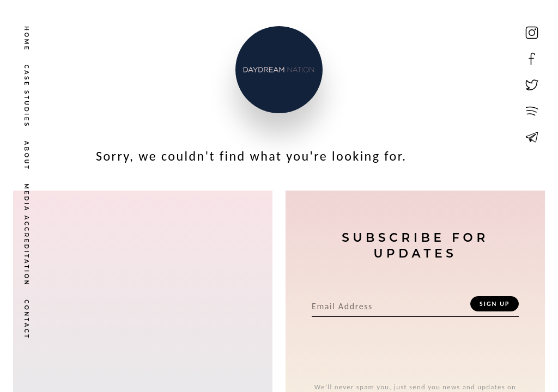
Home (26, 39)
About (26, 156)
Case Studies (26, 96)
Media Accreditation (26, 235)
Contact (26, 320)
